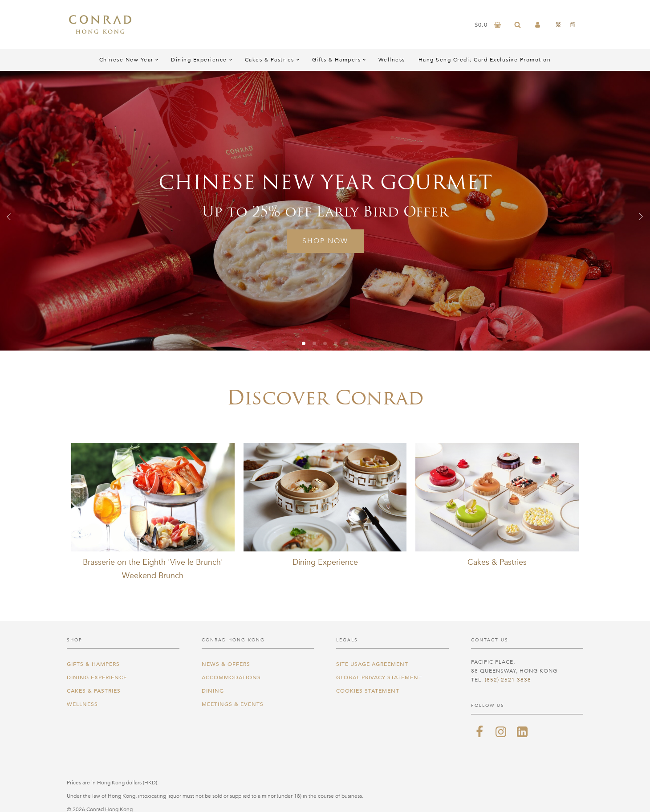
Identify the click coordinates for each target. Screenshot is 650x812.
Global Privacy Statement (379, 677)
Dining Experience (199, 60)
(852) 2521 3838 (508, 680)
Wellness (392, 60)
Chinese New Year (126, 60)
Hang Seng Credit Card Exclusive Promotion (485, 60)
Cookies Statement (368, 691)
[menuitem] (558, 24)
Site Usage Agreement (372, 664)
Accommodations (231, 677)
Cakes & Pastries (270, 60)
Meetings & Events (233, 704)
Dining (213, 691)
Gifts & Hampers (337, 60)
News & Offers (226, 664)
